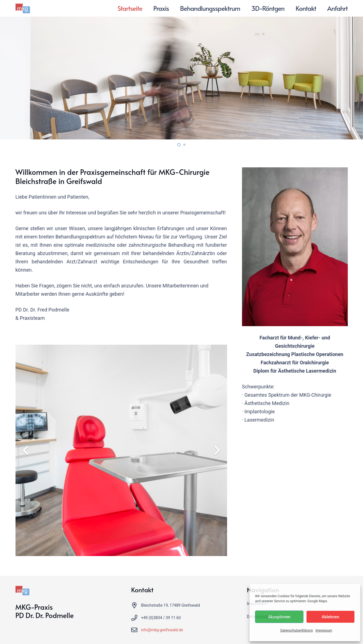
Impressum (324, 630)
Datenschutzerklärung (296, 630)
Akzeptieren (279, 617)
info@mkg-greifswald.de (162, 630)
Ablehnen (330, 617)
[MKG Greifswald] (23, 8)
